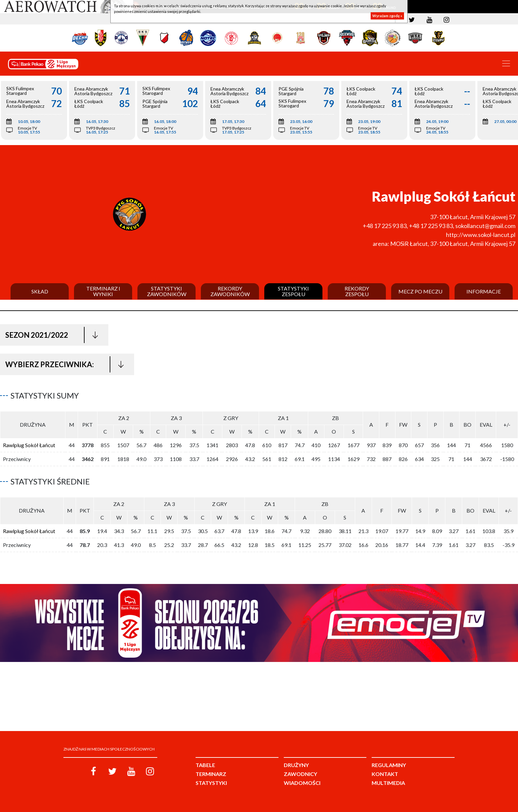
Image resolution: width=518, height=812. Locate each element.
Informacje (484, 291)
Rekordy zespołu (357, 291)
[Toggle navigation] (506, 63)
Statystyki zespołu (293, 291)
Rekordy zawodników (230, 291)
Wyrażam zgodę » (387, 16)
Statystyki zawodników (167, 291)
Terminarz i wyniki (103, 291)
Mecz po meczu (420, 291)
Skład (40, 291)
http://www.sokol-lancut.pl (481, 235)
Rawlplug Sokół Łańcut (29, 445)
